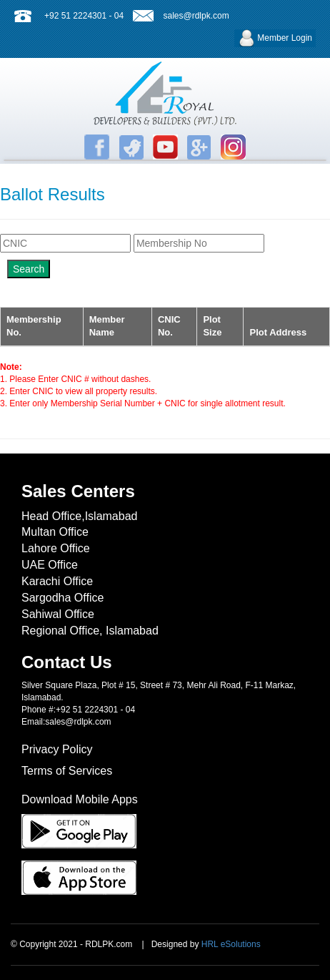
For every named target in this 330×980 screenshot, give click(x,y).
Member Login (275, 38)
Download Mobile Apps (80, 799)
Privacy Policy (57, 749)
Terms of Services (67, 771)
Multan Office (55, 532)
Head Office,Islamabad (79, 516)
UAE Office (50, 565)
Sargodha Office (62, 598)
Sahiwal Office (58, 614)
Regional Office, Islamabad (90, 631)
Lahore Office (56, 548)
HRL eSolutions (231, 944)
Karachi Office (57, 581)
